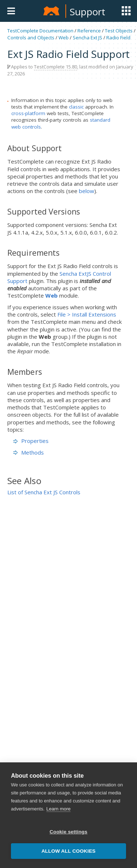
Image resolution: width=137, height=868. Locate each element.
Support (87, 12)
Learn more (58, 809)
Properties (31, 441)
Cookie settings (69, 832)
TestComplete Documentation (40, 31)
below (87, 191)
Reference (89, 31)
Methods (28, 452)
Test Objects (119, 31)
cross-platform (28, 113)
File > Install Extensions (87, 314)
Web (64, 38)
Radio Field (118, 38)
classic (76, 107)
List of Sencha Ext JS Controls (44, 492)
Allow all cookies (68, 851)
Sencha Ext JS (87, 38)
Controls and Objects (31, 38)
